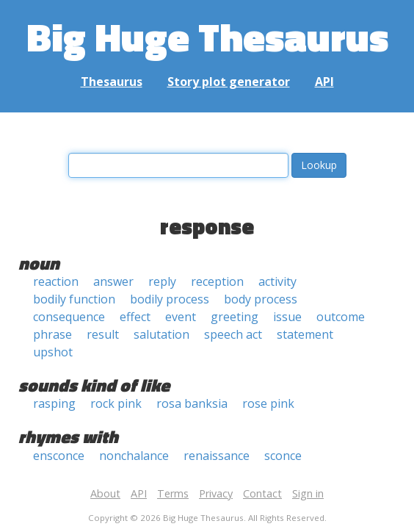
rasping (54, 403)
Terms (173, 493)
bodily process (170, 299)
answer (113, 281)
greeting (235, 317)
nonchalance (134, 456)
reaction (56, 281)
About (105, 493)
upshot (53, 352)
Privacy (216, 493)
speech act (233, 334)
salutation (161, 334)
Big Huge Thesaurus (207, 36)
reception (217, 281)
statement (305, 334)
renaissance (217, 456)
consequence (69, 317)
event (181, 317)
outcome (341, 317)
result (103, 334)
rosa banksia (192, 403)
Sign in (308, 493)
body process (261, 299)
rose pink (268, 403)
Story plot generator (229, 82)
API (324, 82)
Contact (262, 493)
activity (277, 281)
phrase (52, 334)
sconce (283, 456)
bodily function (74, 299)
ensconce (59, 456)
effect (135, 317)
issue (287, 317)
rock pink (116, 403)
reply (162, 281)
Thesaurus (112, 82)
